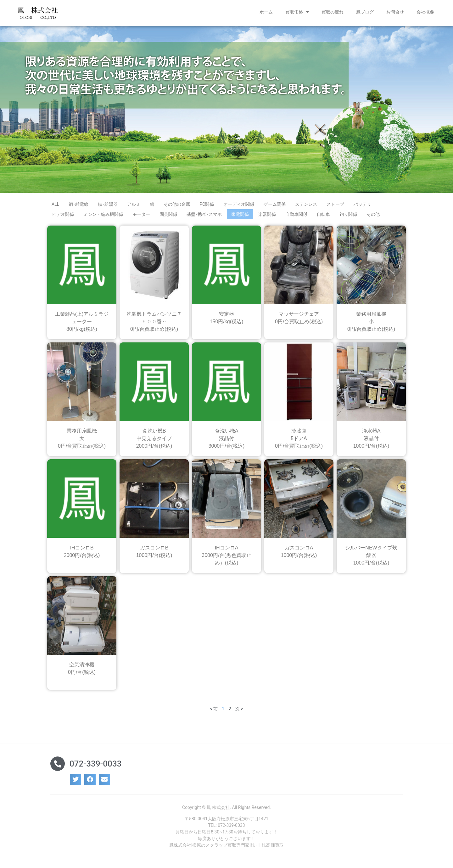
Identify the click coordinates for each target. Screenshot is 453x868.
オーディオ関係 (239, 206)
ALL (55, 206)
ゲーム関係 (275, 206)
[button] (75, 782)
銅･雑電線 (78, 206)
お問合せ (395, 12)
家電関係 (240, 216)
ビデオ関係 (63, 216)
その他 (373, 216)
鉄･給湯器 (108, 206)
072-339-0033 (95, 766)
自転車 (323, 216)
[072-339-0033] (58, 766)
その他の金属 (177, 206)
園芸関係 (168, 216)
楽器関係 (267, 216)
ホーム (266, 12)
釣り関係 (348, 216)
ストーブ (335, 206)
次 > (239, 711)
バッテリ (362, 206)
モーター (141, 216)
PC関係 (207, 206)
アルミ (134, 206)
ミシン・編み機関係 (103, 216)
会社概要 (425, 12)
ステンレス (306, 206)
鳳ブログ (365, 12)
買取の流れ (333, 12)
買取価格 (297, 12)
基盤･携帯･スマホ (204, 216)
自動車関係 (296, 216)
